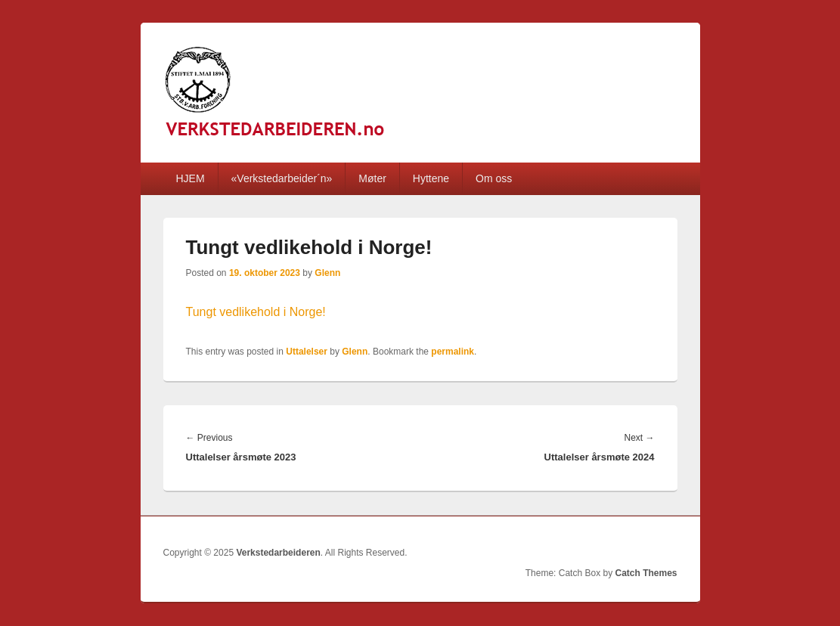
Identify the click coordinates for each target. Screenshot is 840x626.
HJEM (190, 178)
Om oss (494, 178)
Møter (372, 178)
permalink (453, 352)
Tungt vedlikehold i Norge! (256, 312)
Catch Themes (646, 573)
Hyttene (431, 178)
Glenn (327, 273)
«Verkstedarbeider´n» (282, 178)
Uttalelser (307, 352)
